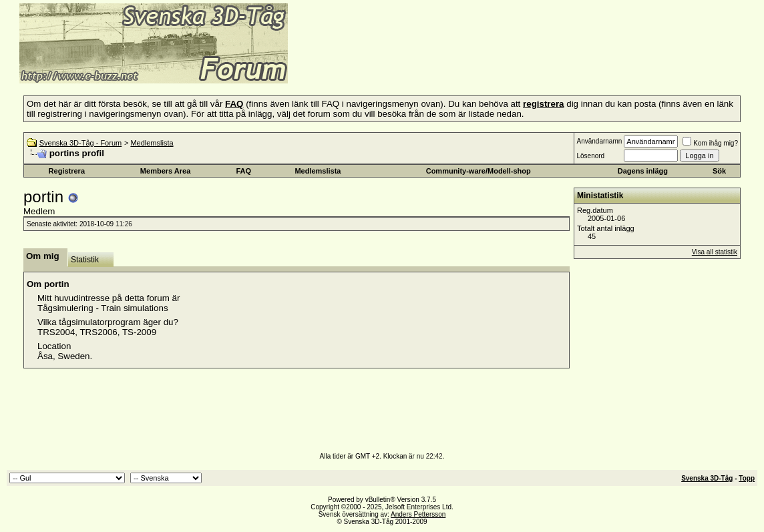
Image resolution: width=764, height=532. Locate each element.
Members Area (165, 171)
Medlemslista (152, 143)
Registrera (67, 171)
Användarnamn (599, 141)
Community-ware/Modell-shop (479, 171)
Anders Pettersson (418, 514)
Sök (719, 171)
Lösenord (590, 156)
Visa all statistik (715, 252)
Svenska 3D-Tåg (707, 478)
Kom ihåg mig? (710, 143)
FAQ (243, 171)
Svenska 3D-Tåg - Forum (80, 143)
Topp (747, 478)
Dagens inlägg (643, 171)
